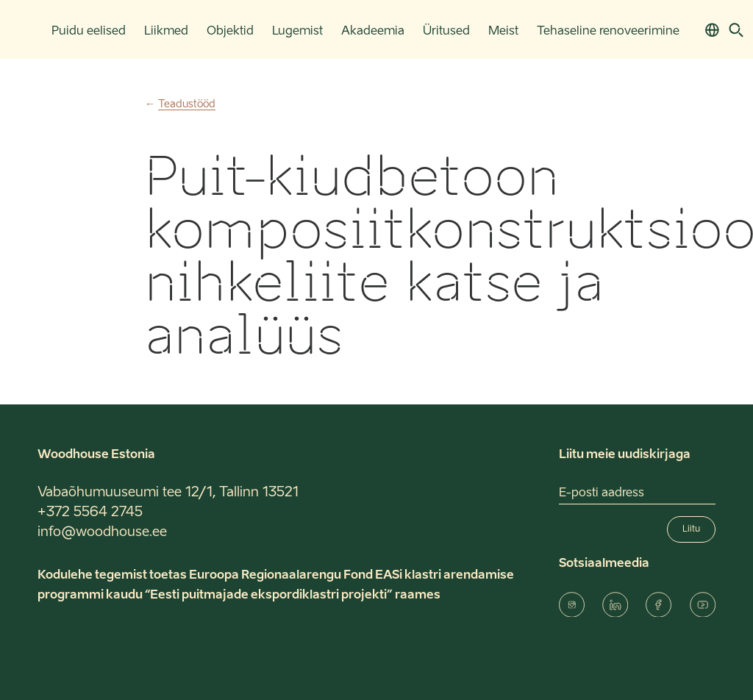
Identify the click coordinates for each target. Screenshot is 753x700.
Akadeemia (373, 32)
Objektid (230, 32)
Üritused (446, 32)
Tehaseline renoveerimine (608, 32)
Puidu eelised (89, 32)
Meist (503, 32)
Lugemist (297, 32)
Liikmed (166, 32)
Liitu (691, 529)
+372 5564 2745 (90, 512)
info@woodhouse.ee (102, 532)
